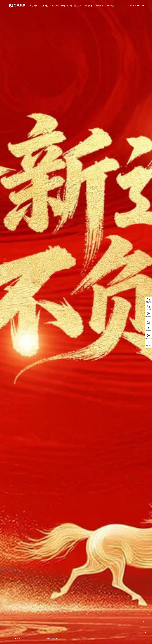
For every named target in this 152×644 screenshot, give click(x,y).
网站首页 (33, 6)
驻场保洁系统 (67, 6)
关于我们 (44, 6)
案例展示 (55, 6)
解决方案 (78, 6)
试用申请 (100, 6)
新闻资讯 (89, 6)
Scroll (145, 623)
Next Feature (51, 638)
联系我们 (111, 6)
